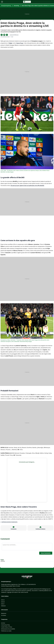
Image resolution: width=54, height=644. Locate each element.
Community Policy (5, 625)
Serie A (3, 600)
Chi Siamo (4, 615)
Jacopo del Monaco (14, 35)
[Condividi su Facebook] (4, 35)
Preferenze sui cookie (6, 631)
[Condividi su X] (7, 35)
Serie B (3, 602)
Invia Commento (46, 553)
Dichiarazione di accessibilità (8, 629)
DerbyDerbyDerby (6, 6)
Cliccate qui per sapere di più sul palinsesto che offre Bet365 (27, 186)
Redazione (4, 613)
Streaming (16, 6)
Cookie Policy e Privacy (7, 627)
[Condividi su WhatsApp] (2, 35)
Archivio (3, 623)
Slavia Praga (20, 43)
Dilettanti (3, 606)
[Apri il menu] (2, 2)
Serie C (3, 604)
